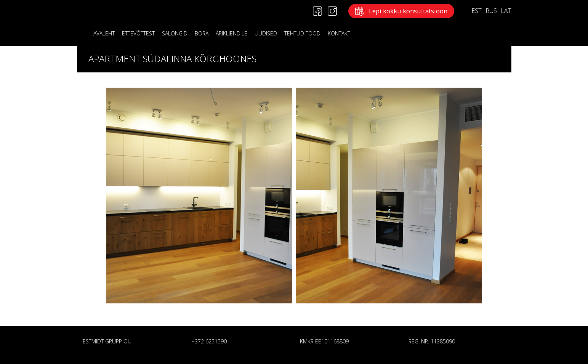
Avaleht (104, 33)
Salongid (175, 33)
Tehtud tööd (302, 33)
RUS (491, 11)
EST (477, 11)
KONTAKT (339, 33)
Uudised (266, 33)
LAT (506, 11)
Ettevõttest (138, 33)
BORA (202, 33)
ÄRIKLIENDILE (232, 33)
